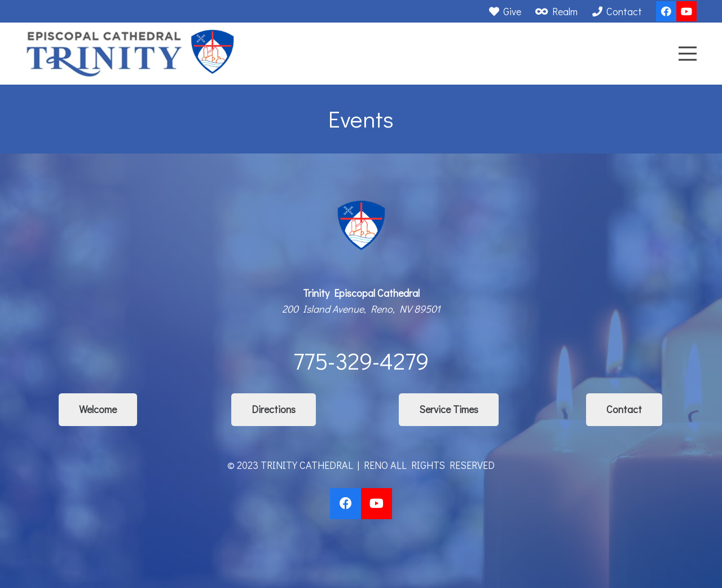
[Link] (131, 54)
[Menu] (688, 54)
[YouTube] (686, 11)
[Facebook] (666, 11)
